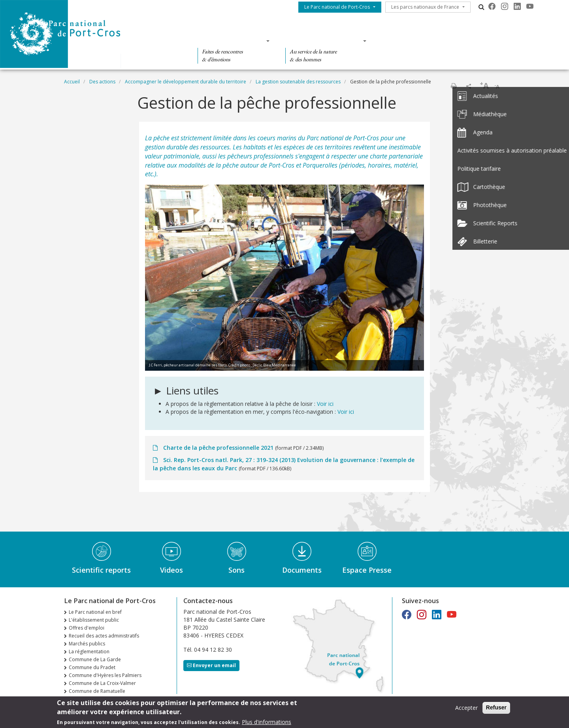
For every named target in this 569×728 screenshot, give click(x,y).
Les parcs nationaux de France (425, 7)
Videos (171, 570)
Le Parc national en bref (95, 612)
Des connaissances (323, 41)
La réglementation (89, 652)
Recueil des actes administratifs (104, 636)
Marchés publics (87, 644)
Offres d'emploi (87, 628)
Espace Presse (367, 570)
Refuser (496, 710)
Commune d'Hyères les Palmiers (105, 675)
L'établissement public (94, 620)
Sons (236, 570)
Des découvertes (231, 41)
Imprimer (454, 86)
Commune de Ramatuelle (97, 691)
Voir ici (325, 404)
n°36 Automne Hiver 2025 (98, 699)
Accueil (72, 82)
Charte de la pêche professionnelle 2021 (218, 448)
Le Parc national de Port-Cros (337, 7)
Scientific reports (101, 570)
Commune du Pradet (92, 667)
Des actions (406, 41)
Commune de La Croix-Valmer (102, 683)
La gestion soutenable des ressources (298, 82)
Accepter (466, 710)
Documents (302, 570)
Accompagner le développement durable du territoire (186, 82)
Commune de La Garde (95, 659)
